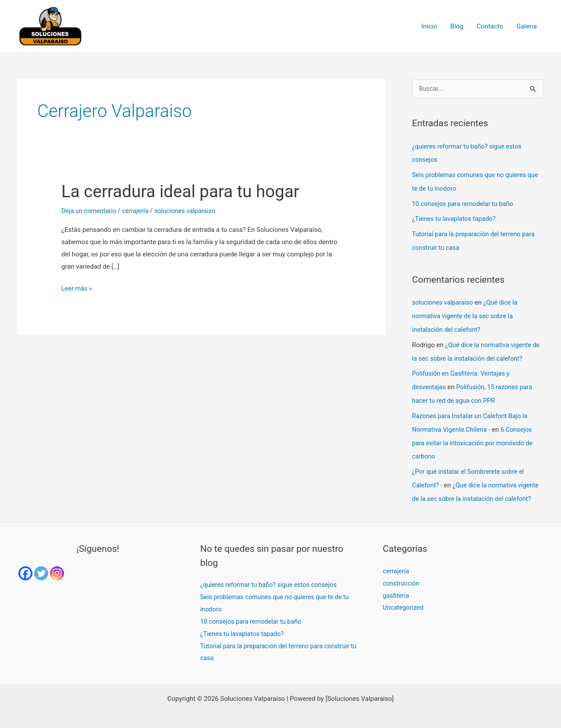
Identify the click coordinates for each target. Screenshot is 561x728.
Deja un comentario (90, 211)
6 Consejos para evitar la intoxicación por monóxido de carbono (475, 436)
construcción (402, 575)
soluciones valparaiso (444, 300)
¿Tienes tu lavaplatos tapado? (455, 217)
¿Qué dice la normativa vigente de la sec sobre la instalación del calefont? (467, 313)
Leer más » (77, 288)
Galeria (527, 26)
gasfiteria (396, 587)
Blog (457, 26)
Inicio (429, 26)
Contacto (490, 26)
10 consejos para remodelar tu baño (465, 202)
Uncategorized (404, 599)
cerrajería (138, 211)
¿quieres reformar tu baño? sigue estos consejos (271, 576)
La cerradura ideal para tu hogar (185, 191)
